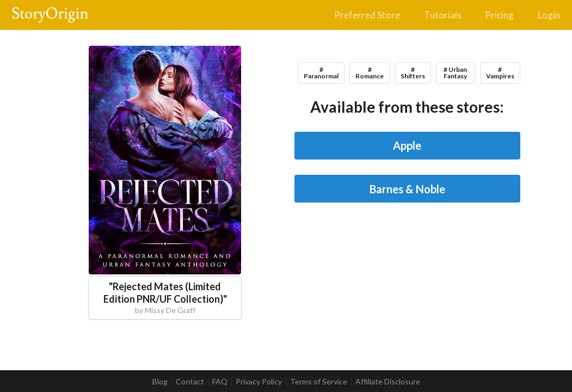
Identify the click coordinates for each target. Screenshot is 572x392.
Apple (407, 145)
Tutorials (443, 15)
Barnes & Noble (407, 189)
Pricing (499, 15)
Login (549, 15)
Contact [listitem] (190, 382)
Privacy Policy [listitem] (259, 382)
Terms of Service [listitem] (319, 382)
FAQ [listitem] (220, 382)
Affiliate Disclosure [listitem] (388, 382)
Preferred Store (367, 15)
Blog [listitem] (160, 382)
